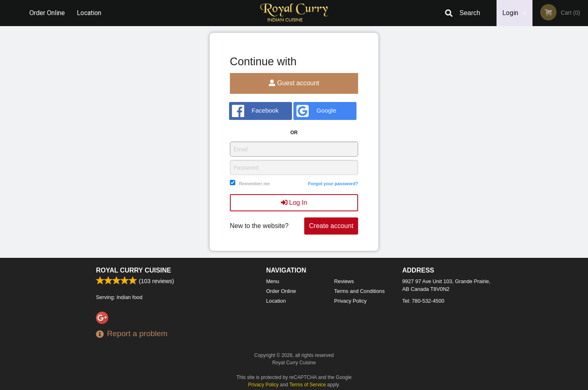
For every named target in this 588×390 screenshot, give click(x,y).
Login (510, 13)
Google (316, 111)
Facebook (255, 111)
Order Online (47, 13)
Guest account (294, 83)
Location (89, 13)
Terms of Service (308, 385)
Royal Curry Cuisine (134, 270)
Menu (273, 281)
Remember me (254, 184)
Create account (331, 226)
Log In (294, 203)
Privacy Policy (350, 301)
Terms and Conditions (359, 291)
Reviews (344, 281)
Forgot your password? (333, 184)
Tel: (423, 301)
